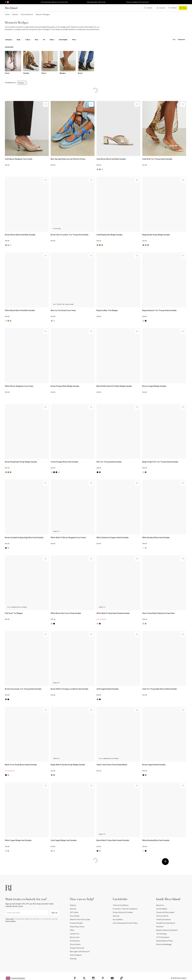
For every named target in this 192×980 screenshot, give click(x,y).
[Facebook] (75, 978)
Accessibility (118, 920)
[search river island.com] (148, 8)
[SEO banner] (54, 28)
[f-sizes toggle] (38, 40)
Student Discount (77, 948)
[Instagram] (93, 978)
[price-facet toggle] (75, 40)
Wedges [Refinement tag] (22, 83)
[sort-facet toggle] (179, 40)
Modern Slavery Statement (167, 930)
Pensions (160, 927)
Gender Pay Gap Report (166, 923)
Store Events (75, 944)
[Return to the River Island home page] (13, 8)
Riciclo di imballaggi (164, 944)
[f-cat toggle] (9, 40)
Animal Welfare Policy (165, 941)
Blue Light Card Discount (80, 952)
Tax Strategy (161, 934)
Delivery (73, 905)
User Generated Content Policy (125, 923)
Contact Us (75, 934)
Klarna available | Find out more (138, 2)
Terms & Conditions (121, 905)
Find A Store (75, 941)
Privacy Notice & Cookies (123, 912)
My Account (75, 937)
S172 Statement (163, 937)
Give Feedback (76, 955)
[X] (84, 978)
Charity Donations (164, 920)
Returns (73, 909)
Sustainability (162, 909)
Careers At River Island (165, 912)
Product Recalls (76, 923)
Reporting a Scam (77, 927)
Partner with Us (162, 916)
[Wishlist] (45, 104)
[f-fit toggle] (45, 40)
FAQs (72, 930)
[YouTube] (112, 978)
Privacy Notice (10, 921)
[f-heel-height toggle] (64, 40)
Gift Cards (74, 912)
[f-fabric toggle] (53, 40)
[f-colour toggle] (29, 40)
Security (116, 916)
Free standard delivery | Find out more (54, 2)
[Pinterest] (103, 978)
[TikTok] (121, 978)
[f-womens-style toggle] (20, 40)
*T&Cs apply (10, 919)
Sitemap (73, 959)
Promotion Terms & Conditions (125, 909)
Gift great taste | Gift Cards (96, 2)
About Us (160, 905)
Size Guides (75, 916)
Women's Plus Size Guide (80, 920)
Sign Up (54, 913)
